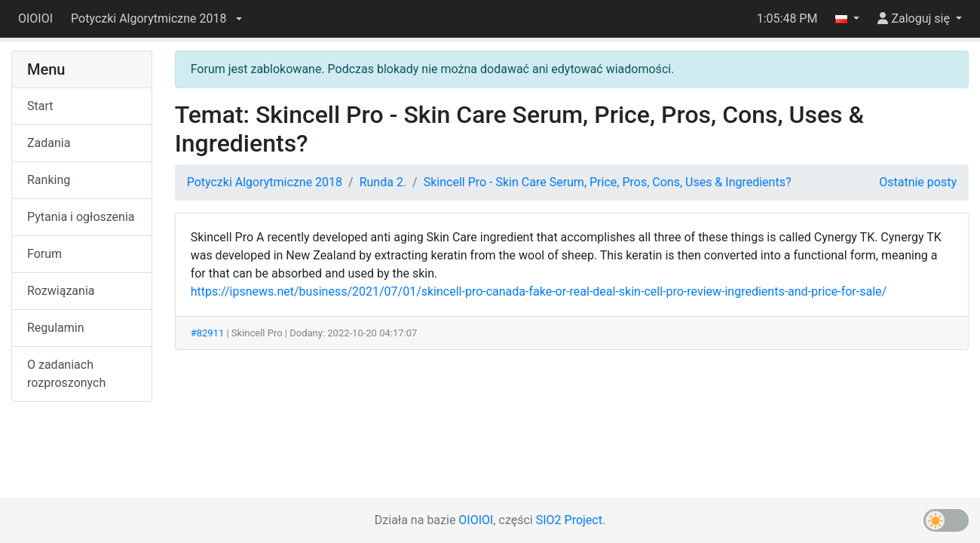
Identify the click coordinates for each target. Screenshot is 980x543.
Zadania (49, 143)
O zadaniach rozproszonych (66, 374)
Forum (44, 254)
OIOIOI (35, 18)
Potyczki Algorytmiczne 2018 (265, 182)
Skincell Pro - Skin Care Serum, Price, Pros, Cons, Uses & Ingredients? (608, 182)
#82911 (208, 333)
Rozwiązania (61, 291)
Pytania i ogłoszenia (81, 217)
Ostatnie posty (918, 182)
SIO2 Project (569, 520)
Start (40, 106)
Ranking (49, 180)
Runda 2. (383, 182)
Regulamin (56, 328)
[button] (156, 19)
